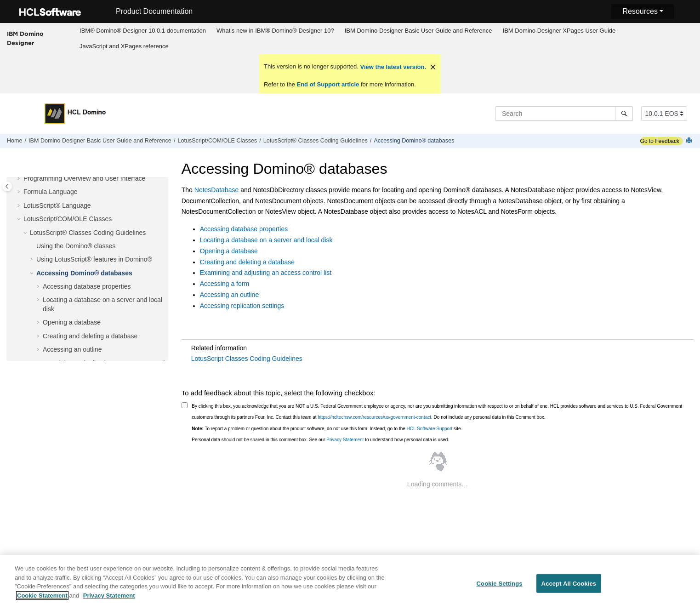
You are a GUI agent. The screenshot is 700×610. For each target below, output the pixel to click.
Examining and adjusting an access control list (266, 273)
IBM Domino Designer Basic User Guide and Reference (418, 31)
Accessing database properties (87, 286)
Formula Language (51, 192)
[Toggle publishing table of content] (7, 186)
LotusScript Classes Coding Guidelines (247, 359)
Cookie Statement (42, 600)
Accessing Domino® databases (414, 141)
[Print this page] (690, 141)
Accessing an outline (72, 349)
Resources (640, 11)
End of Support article (328, 84)
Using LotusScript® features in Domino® (94, 259)
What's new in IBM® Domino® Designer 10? (275, 31)
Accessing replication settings (242, 306)
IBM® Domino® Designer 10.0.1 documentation (143, 31)
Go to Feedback (660, 141)
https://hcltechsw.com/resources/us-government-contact (374, 417)
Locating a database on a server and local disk (266, 240)
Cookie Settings (500, 588)
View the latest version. (392, 67)
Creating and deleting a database (90, 336)
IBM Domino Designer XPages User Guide (559, 31)
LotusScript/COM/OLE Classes (217, 141)
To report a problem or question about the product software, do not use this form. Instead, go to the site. (327, 429)
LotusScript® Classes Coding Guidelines (316, 141)
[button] (20, 179)
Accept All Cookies (569, 588)
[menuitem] (143, 31)
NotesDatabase (217, 190)
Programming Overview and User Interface (84, 178)
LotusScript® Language (57, 205)
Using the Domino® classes (76, 246)
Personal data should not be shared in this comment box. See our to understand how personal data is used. (320, 440)
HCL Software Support (430, 429)
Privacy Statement (345, 440)
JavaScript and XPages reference (124, 46)
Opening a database (72, 322)
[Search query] (564, 114)
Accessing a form (225, 284)
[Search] (624, 114)
